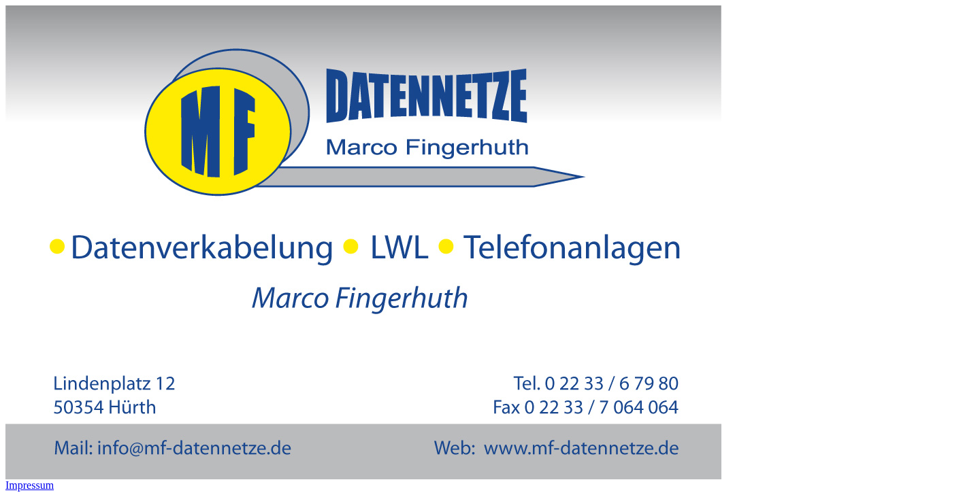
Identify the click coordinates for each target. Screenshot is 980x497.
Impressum (30, 485)
